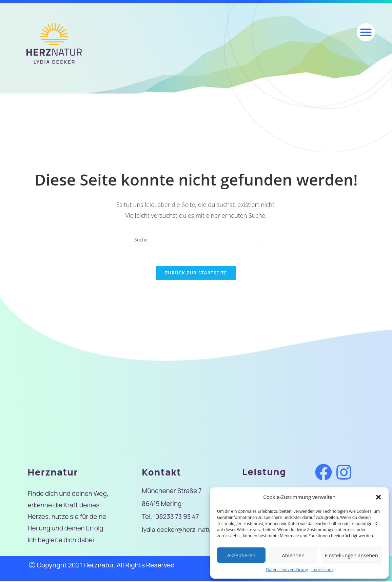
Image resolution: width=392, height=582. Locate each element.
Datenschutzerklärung (287, 570)
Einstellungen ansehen (351, 555)
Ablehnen (293, 555)
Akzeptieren (241, 555)
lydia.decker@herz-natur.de (183, 530)
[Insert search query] (196, 239)
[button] (378, 497)
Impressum (322, 570)
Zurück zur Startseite (196, 273)
